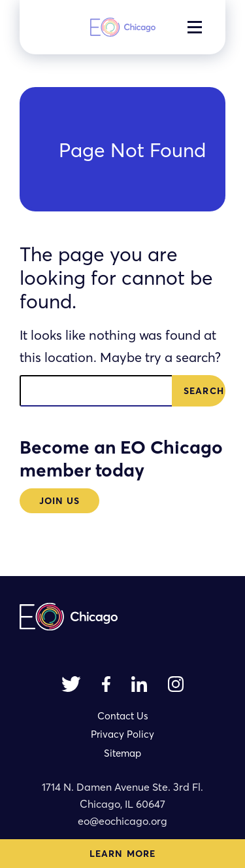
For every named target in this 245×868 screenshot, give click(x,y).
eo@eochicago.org (122, 821)
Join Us (60, 501)
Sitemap (122, 753)
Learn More (122, 854)
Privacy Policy (122, 734)
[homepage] (123, 27)
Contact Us (123, 716)
